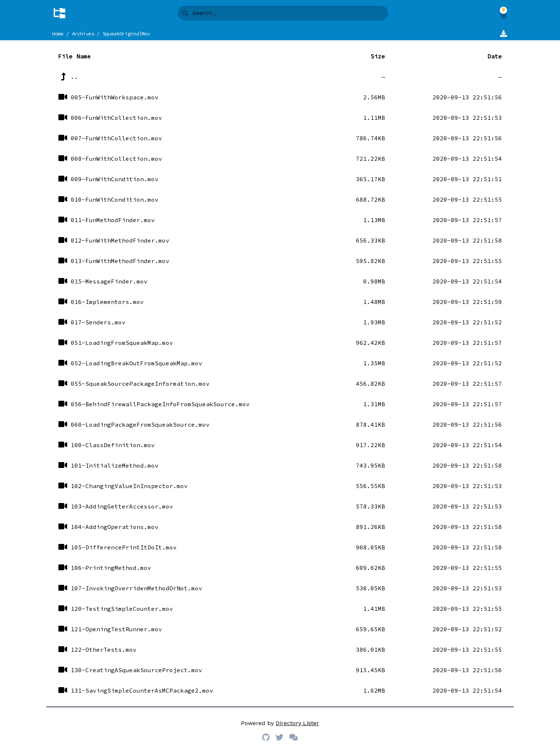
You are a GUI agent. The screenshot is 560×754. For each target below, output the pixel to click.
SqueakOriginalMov (126, 34)
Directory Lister (297, 723)
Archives (83, 34)
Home (58, 34)
